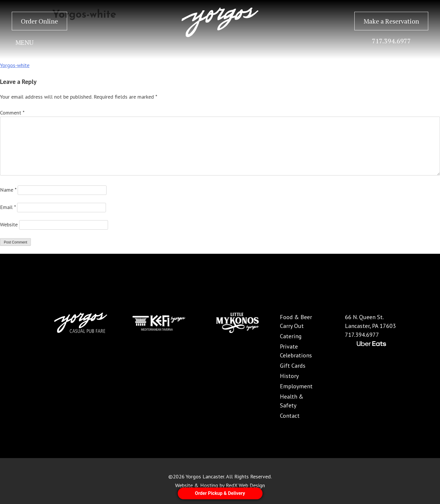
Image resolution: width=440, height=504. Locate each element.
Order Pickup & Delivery (220, 493)
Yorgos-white (15, 65)
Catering (291, 336)
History (289, 376)
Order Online (39, 21)
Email (8, 207)
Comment (12, 113)
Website (9, 224)
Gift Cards (293, 366)
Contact (290, 416)
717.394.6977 (391, 41)
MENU (24, 42)
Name (8, 190)
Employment (296, 386)
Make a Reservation (391, 21)
